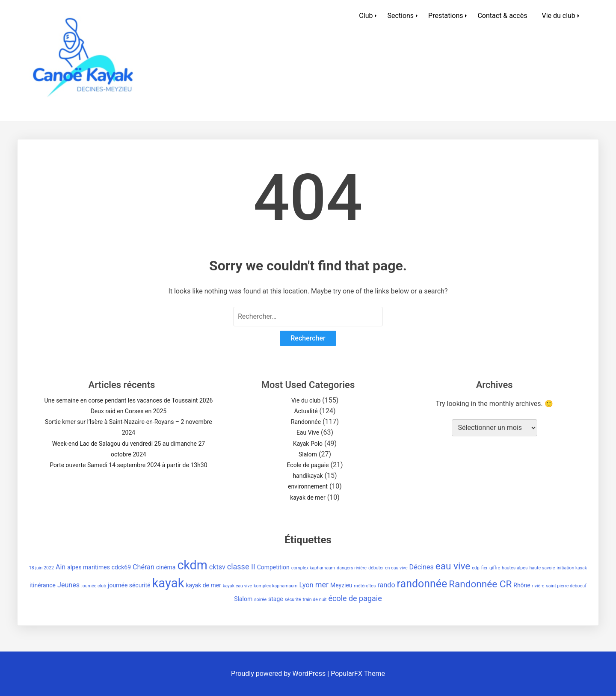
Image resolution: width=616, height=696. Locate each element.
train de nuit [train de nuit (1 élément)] (315, 600)
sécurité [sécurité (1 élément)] (293, 600)
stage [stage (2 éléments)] (276, 599)
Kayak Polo (308, 444)
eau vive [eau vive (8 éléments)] (453, 566)
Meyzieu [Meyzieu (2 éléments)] (341, 585)
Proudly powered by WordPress (279, 674)
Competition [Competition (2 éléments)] (273, 567)
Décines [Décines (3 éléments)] (422, 567)
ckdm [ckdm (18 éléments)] (192, 565)
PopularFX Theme (358, 674)
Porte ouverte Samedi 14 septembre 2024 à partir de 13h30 (128, 465)
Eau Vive (308, 432)
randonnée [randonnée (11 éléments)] (422, 584)
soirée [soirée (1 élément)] (260, 600)
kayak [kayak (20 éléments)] (168, 583)
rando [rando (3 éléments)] (386, 585)
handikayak (308, 476)
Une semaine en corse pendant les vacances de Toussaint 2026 (128, 400)
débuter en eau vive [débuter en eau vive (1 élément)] (388, 568)
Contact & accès (502, 16)
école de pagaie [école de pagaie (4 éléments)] (355, 598)
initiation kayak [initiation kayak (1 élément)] (572, 568)
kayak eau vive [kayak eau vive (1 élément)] (237, 586)
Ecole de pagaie (308, 465)
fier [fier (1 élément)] (484, 568)
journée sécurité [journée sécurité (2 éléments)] (129, 585)
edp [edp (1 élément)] (476, 568)
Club (366, 16)
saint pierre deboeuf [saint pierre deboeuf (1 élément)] (566, 586)
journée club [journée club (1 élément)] (94, 586)
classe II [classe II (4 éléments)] (241, 567)
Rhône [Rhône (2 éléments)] (522, 585)
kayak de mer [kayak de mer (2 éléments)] (204, 585)
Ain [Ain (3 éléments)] (61, 567)
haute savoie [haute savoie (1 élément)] (542, 568)
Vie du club (558, 16)
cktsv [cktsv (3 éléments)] (217, 567)
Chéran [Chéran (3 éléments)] (144, 567)
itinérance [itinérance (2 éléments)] (43, 585)
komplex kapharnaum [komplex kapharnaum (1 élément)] (275, 586)
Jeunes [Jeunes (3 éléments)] (68, 585)
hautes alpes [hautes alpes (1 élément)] (515, 568)
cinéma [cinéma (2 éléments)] (166, 567)
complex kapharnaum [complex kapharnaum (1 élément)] (313, 568)
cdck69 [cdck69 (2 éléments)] (121, 567)
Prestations (446, 16)
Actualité (306, 411)
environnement (308, 486)
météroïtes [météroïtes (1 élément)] (365, 586)
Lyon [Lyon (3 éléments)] (306, 585)
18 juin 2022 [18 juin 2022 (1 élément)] (41, 568)
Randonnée (306, 422)
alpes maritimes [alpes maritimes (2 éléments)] (89, 567)
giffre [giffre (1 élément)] (495, 568)
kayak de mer (308, 498)
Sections (400, 16)
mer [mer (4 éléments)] (322, 585)
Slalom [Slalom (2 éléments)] (243, 599)
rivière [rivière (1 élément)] (538, 586)
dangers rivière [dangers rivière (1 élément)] (352, 568)
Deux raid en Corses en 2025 (129, 411)
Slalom (308, 454)
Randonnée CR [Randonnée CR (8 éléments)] (480, 584)
